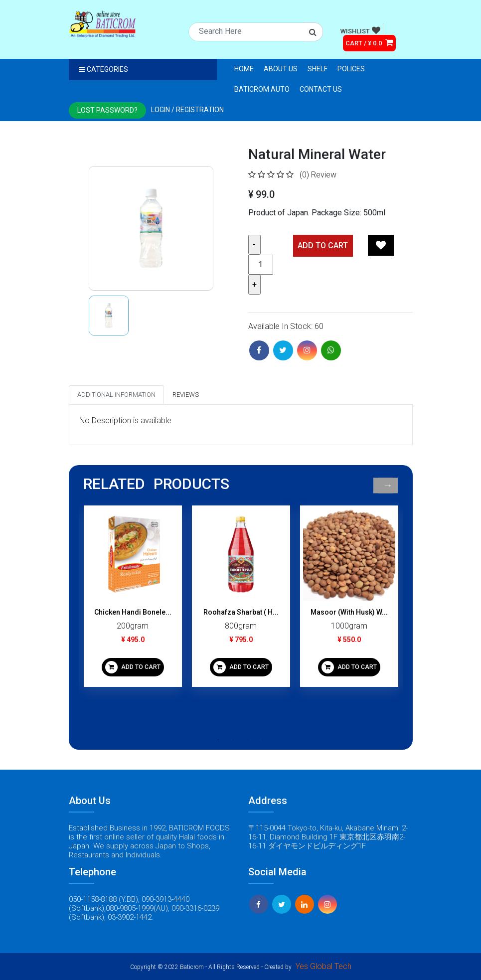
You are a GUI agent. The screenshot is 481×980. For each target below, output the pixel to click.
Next (388, 486)
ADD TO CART (133, 667)
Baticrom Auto (262, 89)
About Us (281, 69)
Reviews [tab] (186, 395)
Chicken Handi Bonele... (133, 612)
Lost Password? (107, 110)
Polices (351, 69)
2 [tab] (233, 740)
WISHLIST (360, 30)
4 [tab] (263, 740)
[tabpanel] (133, 600)
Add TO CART (323, 245)
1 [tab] (218, 740)
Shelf (318, 69)
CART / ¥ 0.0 (369, 42)
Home (244, 69)
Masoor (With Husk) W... (349, 612)
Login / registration (187, 110)
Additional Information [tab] (116, 395)
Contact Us (321, 89)
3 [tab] (248, 740)
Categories (103, 69)
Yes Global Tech (323, 966)
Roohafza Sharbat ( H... (241, 612)
